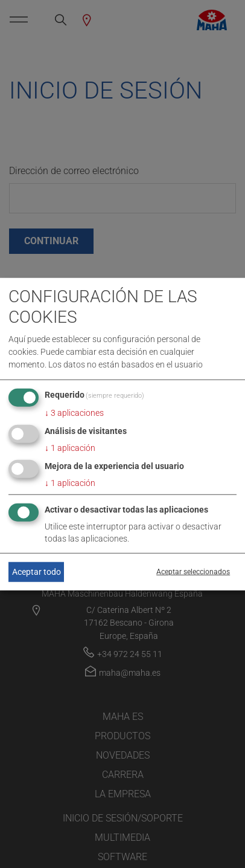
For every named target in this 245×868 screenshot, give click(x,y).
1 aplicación (70, 448)
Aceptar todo (37, 572)
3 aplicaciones (74, 413)
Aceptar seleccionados (193, 572)
